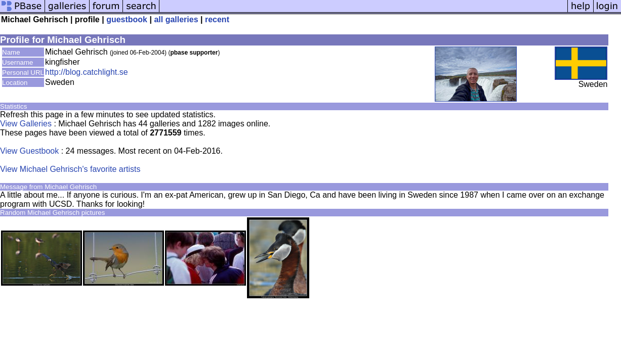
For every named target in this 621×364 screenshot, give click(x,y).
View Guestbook (29, 151)
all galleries (176, 19)
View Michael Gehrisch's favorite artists (70, 169)
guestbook (127, 19)
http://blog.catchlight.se (87, 72)
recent (217, 19)
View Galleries (26, 124)
